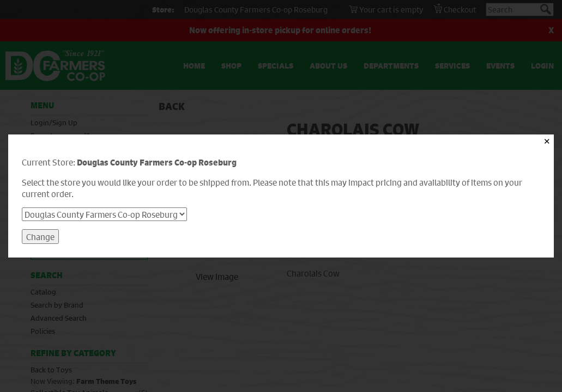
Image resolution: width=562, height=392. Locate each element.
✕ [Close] (547, 141)
